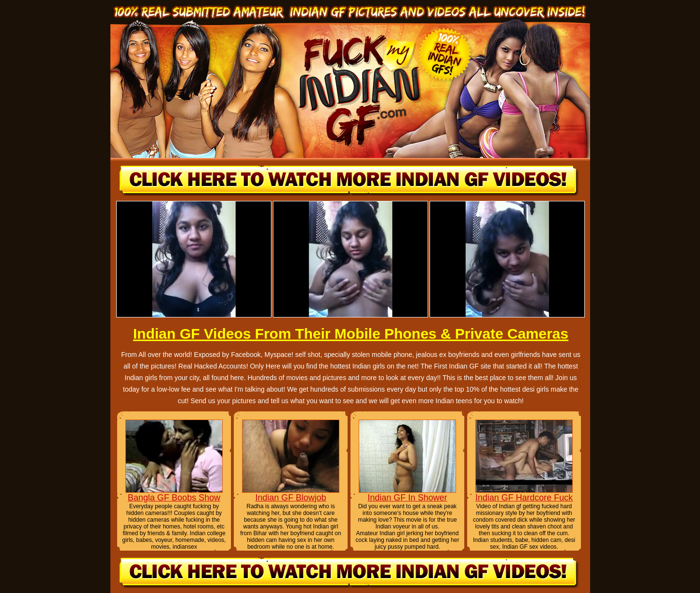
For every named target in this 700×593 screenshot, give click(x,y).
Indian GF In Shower (407, 498)
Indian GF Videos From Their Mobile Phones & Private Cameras (351, 334)
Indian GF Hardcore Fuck (524, 498)
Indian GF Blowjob (290, 498)
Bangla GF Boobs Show (174, 498)
